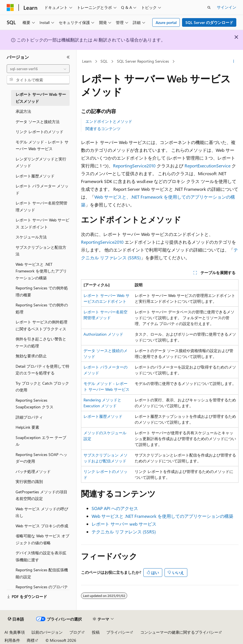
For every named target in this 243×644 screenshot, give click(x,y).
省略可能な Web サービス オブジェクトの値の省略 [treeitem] (42, 539)
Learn (87, 61)
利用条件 (12, 640)
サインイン (227, 7)
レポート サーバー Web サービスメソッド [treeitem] (41, 98)
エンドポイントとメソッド (109, 121)
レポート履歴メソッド (103, 416)
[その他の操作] (234, 62)
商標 (31, 640)
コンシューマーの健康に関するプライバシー (179, 632)
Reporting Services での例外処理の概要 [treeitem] (42, 291)
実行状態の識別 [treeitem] (29, 481)
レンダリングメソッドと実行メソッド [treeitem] (41, 162)
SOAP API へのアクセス (115, 508)
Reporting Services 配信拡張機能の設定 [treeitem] (42, 573)
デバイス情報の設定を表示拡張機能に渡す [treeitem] (41, 556)
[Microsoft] (10, 8)
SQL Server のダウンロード (209, 22)
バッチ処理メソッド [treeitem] (33, 471)
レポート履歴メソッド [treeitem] (35, 176)
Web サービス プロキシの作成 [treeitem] (42, 526)
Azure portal (166, 22)
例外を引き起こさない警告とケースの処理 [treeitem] (41, 342)
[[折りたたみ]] (68, 57)
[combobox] (38, 69)
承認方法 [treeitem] (23, 111)
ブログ (75, 632)
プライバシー (118, 632)
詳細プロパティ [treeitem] (29, 417)
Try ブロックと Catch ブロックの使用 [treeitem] (42, 387)
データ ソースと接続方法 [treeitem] (38, 122)
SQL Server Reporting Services (143, 61)
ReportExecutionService (208, 166)
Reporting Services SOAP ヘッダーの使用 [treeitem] (41, 458)
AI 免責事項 (15, 632)
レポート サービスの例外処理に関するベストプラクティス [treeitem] (41, 325)
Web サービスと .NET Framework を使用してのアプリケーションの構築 (162, 516)
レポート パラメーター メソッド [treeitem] (42, 189)
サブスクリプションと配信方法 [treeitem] (41, 251)
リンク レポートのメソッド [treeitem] (40, 132)
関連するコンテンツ (103, 129)
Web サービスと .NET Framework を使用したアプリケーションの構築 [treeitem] (41, 271)
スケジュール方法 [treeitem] (31, 237)
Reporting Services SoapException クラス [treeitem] (35, 404)
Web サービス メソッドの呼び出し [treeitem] (42, 512)
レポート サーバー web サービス (124, 524)
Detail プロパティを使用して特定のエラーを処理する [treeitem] (42, 370)
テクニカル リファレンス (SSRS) (124, 532)
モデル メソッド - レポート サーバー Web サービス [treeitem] (42, 145)
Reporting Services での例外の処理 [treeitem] (42, 308)
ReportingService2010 (134, 166)
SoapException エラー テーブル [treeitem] (41, 441)
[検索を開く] (209, 8)
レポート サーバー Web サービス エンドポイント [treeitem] (42, 223)
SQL (104, 61)
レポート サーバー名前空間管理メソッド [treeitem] (41, 206)
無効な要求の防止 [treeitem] (31, 356)
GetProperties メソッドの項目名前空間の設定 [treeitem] (41, 495)
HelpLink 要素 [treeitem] (27, 427)
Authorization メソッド (103, 334)
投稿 (96, 632)
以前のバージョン (47, 632)
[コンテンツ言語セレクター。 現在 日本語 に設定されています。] (16, 619)
